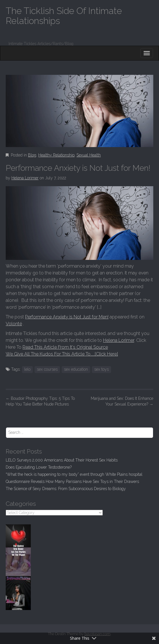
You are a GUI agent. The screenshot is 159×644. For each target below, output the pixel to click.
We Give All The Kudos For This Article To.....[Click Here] (62, 354)
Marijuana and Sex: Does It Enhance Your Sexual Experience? (122, 401)
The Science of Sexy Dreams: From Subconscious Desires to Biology (66, 489)
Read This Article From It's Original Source (65, 347)
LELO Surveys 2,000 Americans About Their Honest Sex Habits (62, 460)
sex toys (101, 369)
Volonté (14, 324)
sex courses (47, 369)
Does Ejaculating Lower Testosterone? (39, 467)
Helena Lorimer (25, 178)
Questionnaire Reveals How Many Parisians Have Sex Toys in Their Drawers (72, 482)
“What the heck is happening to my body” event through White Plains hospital (74, 474)
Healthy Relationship (56, 155)
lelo (27, 369)
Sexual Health (89, 155)
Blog (32, 155)
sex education (76, 369)
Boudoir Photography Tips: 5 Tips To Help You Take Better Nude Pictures (40, 401)
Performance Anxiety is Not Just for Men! (67, 317)
